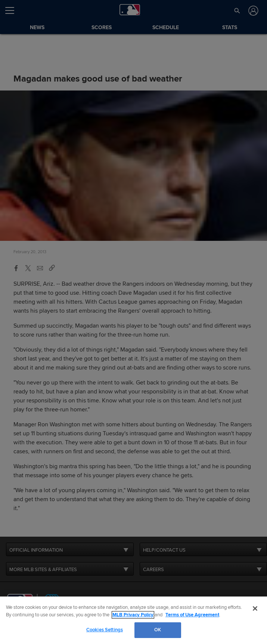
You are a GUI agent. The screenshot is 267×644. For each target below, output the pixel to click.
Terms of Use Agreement (192, 615)
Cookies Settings (105, 630)
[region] (133, 620)
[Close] (255, 608)
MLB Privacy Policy (133, 615)
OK (158, 630)
